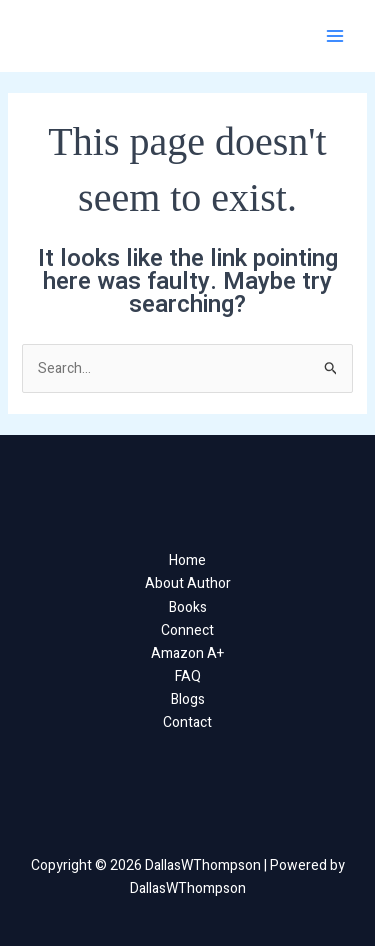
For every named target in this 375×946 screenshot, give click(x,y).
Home (187, 560)
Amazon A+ (187, 653)
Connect (187, 630)
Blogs (188, 699)
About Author (188, 583)
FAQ (188, 676)
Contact (187, 722)
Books (188, 607)
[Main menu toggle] (334, 36)
